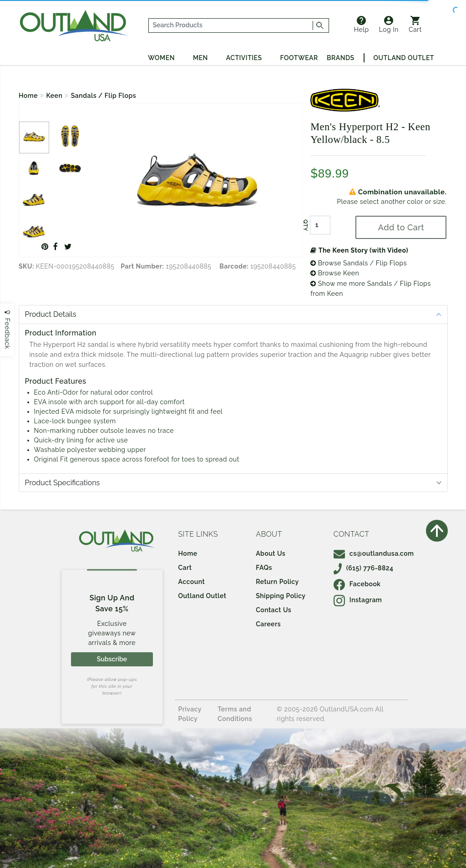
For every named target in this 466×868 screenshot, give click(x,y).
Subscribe (112, 659)
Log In (389, 25)
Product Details (51, 314)
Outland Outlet (404, 58)
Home (28, 96)
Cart (415, 25)
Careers (268, 624)
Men (200, 58)
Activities (244, 58)
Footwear (299, 58)
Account (192, 582)
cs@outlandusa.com (374, 553)
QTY (305, 225)
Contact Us (274, 610)
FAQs (264, 568)
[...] (231, 25)
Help (362, 25)
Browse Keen (335, 273)
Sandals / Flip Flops (104, 96)
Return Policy (277, 582)
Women (161, 58)
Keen (55, 96)
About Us (271, 553)
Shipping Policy (281, 596)
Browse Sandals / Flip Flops (359, 263)
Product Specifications (63, 483)
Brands (340, 58)
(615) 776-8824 (364, 568)
